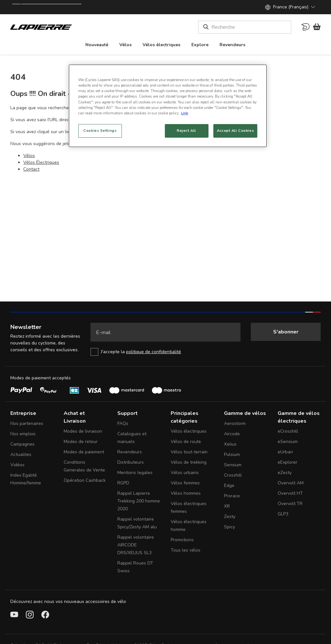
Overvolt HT (290, 493)
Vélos (29, 156)
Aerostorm (235, 423)
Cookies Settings (100, 131)
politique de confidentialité (154, 352)
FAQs (123, 423)
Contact (31, 169)
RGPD (123, 483)
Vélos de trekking (189, 462)
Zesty (230, 517)
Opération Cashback (85, 480)
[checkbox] (165, 352)
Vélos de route (186, 442)
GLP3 (283, 514)
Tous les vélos (186, 550)
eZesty (285, 473)
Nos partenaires (27, 423)
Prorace (232, 496)
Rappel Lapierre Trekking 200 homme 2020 (139, 501)
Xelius (230, 444)
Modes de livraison (83, 431)
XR (227, 506)
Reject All (187, 131)
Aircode (232, 434)
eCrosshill (288, 431)
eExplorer (288, 462)
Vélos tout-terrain (189, 452)
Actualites (21, 454)
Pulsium (232, 454)
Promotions (182, 540)
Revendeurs (130, 452)
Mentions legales (135, 473)
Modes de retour (81, 442)
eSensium (288, 442)
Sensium (233, 465)
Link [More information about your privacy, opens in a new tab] (185, 113)
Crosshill (233, 475)
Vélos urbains (185, 473)
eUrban (285, 452)
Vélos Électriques (41, 162)
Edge (229, 486)
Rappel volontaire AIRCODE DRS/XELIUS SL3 (136, 545)
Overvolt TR (290, 504)
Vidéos (17, 465)
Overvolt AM (291, 483)
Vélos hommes (186, 493)
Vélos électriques (189, 431)
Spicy (230, 527)
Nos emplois (23, 434)
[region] (168, 106)
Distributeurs (131, 462)
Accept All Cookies (235, 131)
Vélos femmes (185, 483)
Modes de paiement (84, 452)
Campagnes (22, 444)
